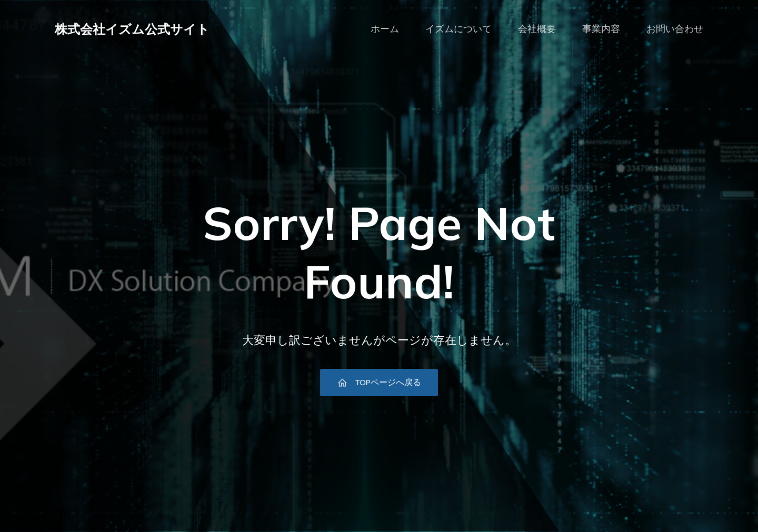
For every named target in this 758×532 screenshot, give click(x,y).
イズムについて (458, 29)
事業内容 (601, 29)
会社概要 (537, 29)
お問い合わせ (675, 29)
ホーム (385, 29)
